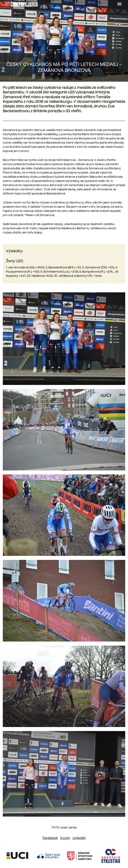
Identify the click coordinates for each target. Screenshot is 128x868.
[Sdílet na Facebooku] (50, 838)
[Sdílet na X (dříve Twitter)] (65, 838)
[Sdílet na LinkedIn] (79, 838)
